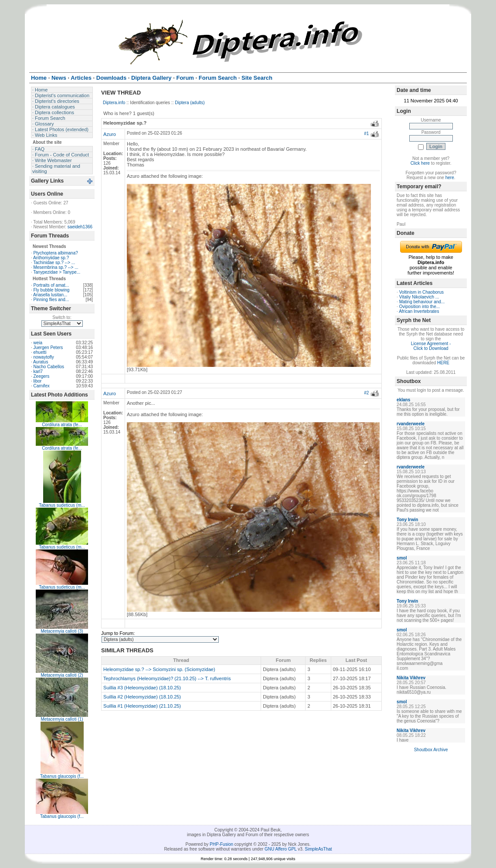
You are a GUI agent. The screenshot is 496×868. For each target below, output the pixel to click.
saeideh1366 (80, 227)
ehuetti (40, 352)
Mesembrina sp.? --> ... (56, 267)
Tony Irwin (407, 520)
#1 (366, 134)
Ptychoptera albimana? (55, 253)
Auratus (41, 362)
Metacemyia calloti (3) (62, 631)
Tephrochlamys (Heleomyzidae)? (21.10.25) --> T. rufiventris (167, 678)
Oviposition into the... (420, 307)
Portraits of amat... (51, 285)
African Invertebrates (419, 311)
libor (37, 381)
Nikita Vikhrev (411, 678)
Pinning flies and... (51, 300)
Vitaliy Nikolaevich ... (419, 297)
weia (38, 343)
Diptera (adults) (190, 103)
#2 (366, 393)
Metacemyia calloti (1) (62, 719)
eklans (403, 400)
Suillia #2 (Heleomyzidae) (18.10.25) (142, 697)
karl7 (38, 371)
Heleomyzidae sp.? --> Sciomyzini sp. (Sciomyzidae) (159, 669)
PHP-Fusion (221, 844)
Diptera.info (114, 103)
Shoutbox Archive (431, 750)
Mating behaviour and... (422, 302)
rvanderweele (411, 424)
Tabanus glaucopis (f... (62, 776)
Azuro (110, 134)
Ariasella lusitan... (50, 295)
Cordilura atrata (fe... (62, 425)
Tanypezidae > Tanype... (57, 272)
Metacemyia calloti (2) (62, 675)
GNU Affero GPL (280, 849)
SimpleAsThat (318, 849)
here (450, 178)
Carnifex (41, 386)
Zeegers (41, 376)
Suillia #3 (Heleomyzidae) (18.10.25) (142, 688)
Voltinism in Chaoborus (421, 292)
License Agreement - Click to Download (431, 346)
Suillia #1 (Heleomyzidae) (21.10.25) (142, 706)
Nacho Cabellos (49, 367)
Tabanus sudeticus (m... (62, 505)
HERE (443, 363)
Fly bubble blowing (51, 290)
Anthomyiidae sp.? (51, 258)
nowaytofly (43, 357)
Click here (420, 163)
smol (402, 558)
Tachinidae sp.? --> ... (54, 263)
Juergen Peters (48, 348)
